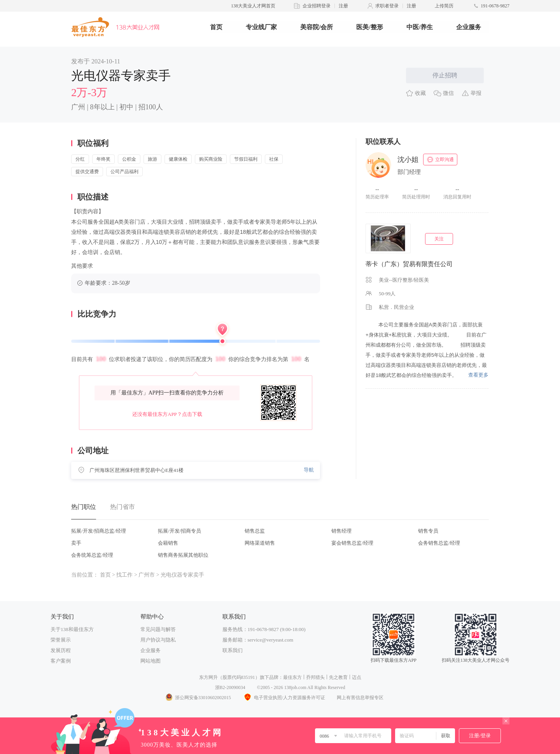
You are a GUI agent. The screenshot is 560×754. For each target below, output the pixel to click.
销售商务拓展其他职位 (183, 555)
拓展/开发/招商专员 (179, 531)
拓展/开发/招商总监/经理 (99, 531)
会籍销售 (168, 543)
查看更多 (478, 375)
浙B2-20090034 (230, 687)
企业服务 (469, 27)
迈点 (357, 677)
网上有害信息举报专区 (360, 698)
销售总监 (255, 531)
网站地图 (150, 661)
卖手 (76, 543)
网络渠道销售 (260, 543)
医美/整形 (369, 27)
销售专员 (428, 531)
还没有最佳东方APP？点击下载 (167, 414)
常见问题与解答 (158, 629)
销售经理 (341, 531)
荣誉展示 (61, 640)
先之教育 (338, 677)
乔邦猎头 (315, 677)
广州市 (147, 575)
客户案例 (61, 661)
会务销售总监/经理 (439, 543)
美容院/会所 (317, 27)
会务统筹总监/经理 (92, 555)
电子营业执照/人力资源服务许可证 (284, 698)
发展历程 (61, 650)
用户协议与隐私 (158, 640)
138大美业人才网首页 (253, 6)
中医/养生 (420, 27)
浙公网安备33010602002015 (198, 698)
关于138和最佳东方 (72, 629)
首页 (216, 27)
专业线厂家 (261, 27)
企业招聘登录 (317, 6)
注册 (343, 6)
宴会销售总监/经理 (352, 543)
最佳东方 (292, 677)
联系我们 (233, 650)
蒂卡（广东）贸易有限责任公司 (409, 264)
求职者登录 (387, 6)
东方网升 (208, 677)
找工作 (124, 575)
